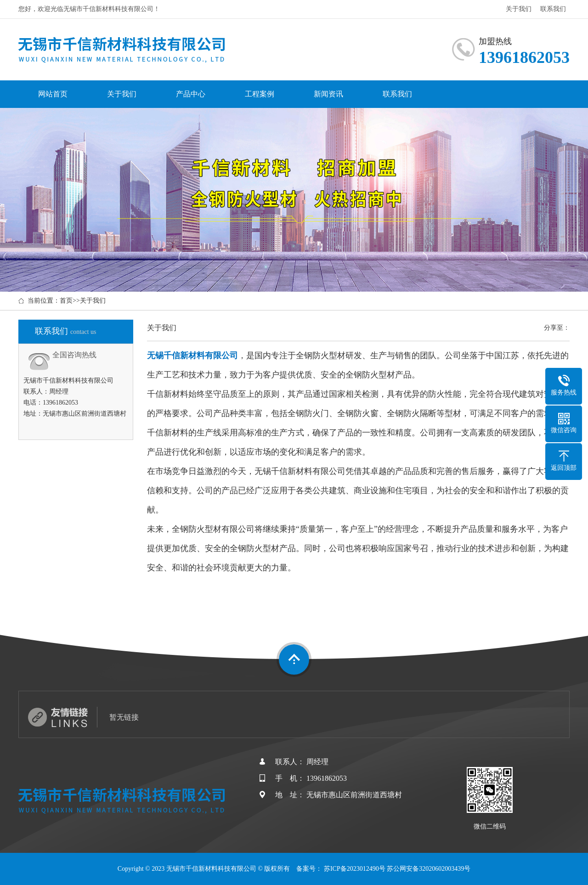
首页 (66, 301)
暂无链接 (124, 717)
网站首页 (53, 94)
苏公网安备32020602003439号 (429, 869)
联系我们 (553, 9)
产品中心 (191, 94)
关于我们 (519, 9)
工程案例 (260, 94)
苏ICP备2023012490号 (354, 869)
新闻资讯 (328, 94)
